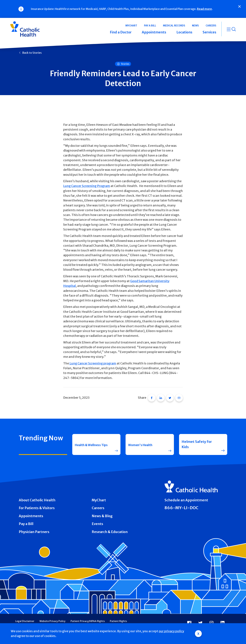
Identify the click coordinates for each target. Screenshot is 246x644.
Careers (98, 506)
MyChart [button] (131, 26)
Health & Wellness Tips (90, 443)
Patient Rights (118, 620)
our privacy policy (171, 631)
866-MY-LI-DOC (181, 506)
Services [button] (209, 32)
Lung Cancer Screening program (93, 363)
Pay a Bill (26, 522)
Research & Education (110, 530)
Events (97, 522)
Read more (204, 9)
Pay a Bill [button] (150, 26)
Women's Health (142, 443)
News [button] (195, 26)
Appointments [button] (154, 32)
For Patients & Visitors (37, 506)
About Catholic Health (37, 499)
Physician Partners (34, 530)
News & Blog (102, 514)
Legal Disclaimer (25, 620)
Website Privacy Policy (52, 620)
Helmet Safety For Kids (197, 443)
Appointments (31, 514)
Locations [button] (184, 32)
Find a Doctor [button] (121, 32)
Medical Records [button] (174, 26)
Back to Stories (32, 53)
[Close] (240, 6)
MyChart (99, 499)
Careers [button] (211, 26)
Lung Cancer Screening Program (87, 186)
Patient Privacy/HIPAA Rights (88, 620)
